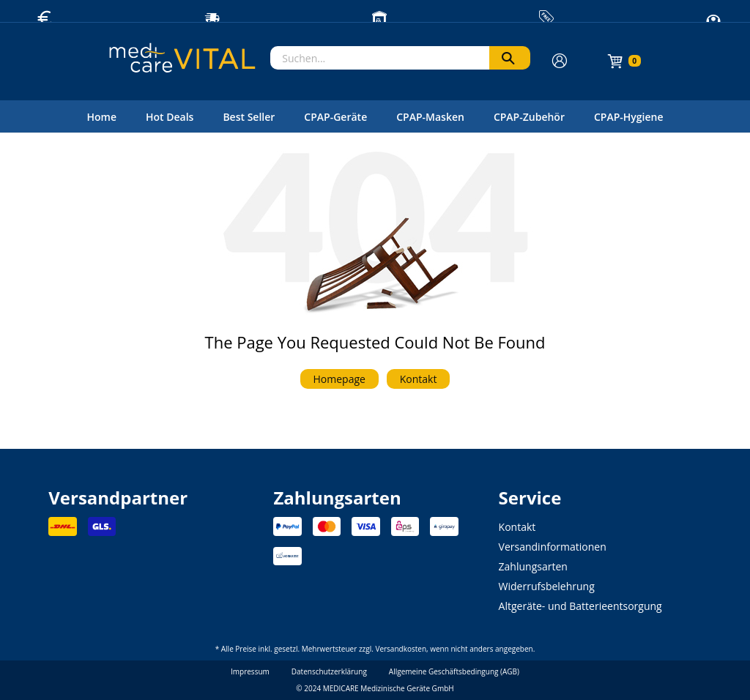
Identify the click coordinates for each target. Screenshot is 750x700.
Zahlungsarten (533, 566)
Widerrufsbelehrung (547, 586)
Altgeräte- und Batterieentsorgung (580, 606)
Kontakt (419, 379)
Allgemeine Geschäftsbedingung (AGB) (454, 671)
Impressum (250, 671)
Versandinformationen (553, 547)
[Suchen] (510, 58)
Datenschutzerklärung (329, 671)
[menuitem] (101, 116)
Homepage (339, 379)
